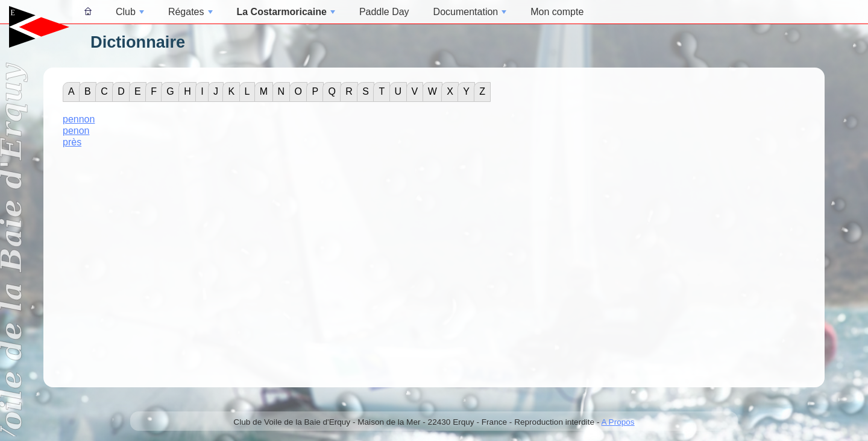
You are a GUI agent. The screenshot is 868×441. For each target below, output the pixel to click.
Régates (190, 12)
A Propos (618, 422)
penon (76, 131)
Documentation (470, 12)
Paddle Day (384, 12)
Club (130, 12)
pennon (79, 119)
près (72, 142)
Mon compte (557, 12)
